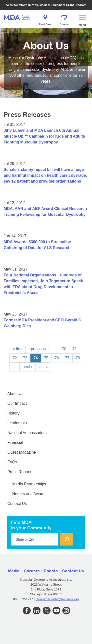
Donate (64, 19)
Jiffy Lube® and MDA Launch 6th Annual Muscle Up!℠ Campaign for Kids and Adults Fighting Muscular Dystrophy (44, 136)
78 (78, 358)
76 (57, 358)
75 (46, 358)
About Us (15, 394)
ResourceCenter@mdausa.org (57, 599)
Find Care (45, 19)
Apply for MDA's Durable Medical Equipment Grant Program (46, 5)
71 (75, 349)
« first (18, 349)
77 (67, 358)
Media (14, 571)
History (13, 413)
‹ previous (37, 349)
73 (25, 358)
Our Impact (17, 403)
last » (43, 367)
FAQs (12, 462)
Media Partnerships (29, 484)
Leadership (17, 423)
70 (64, 349)
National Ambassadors (27, 433)
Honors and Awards (29, 494)
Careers (32, 571)
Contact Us (17, 504)
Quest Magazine (22, 452)
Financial (15, 442)
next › (27, 367)
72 (15, 358)
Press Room (19, 472)
